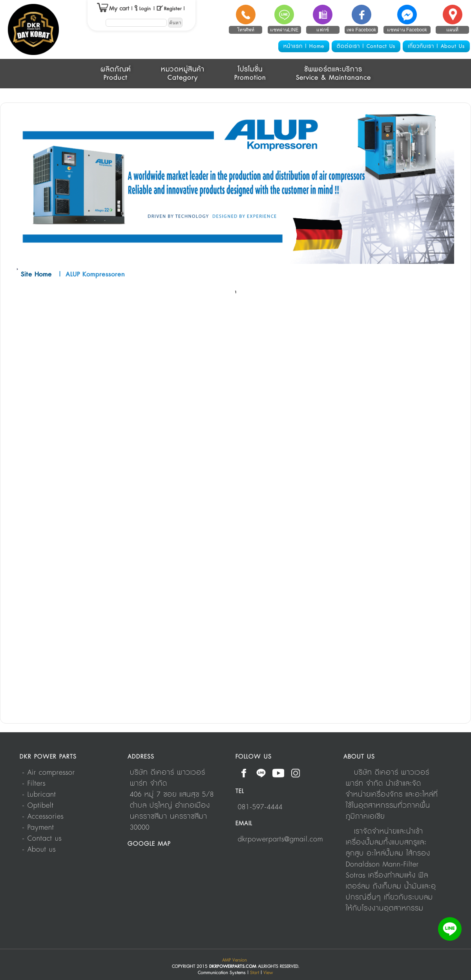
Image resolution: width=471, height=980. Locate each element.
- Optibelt (38, 806)
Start (255, 973)
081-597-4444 (260, 807)
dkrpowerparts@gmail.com (280, 839)
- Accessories (43, 817)
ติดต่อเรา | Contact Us (366, 46)
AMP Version (235, 960)
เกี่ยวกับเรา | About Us (436, 46)
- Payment (38, 828)
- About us (39, 850)
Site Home (36, 274)
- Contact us (42, 839)
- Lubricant (39, 795)
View (268, 973)
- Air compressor (48, 773)
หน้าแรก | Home (304, 46)
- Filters (34, 784)
